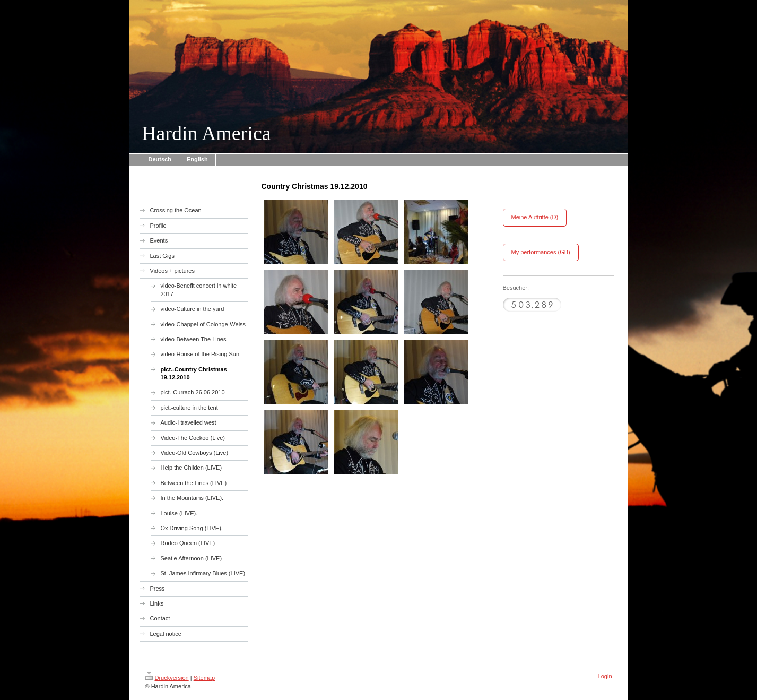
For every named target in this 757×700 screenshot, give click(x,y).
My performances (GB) (541, 252)
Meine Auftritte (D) (535, 217)
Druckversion (167, 678)
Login (605, 676)
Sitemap (204, 678)
